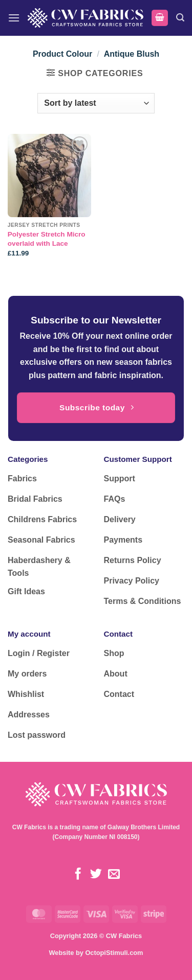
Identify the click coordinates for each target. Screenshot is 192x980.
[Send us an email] (114, 875)
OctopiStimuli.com (114, 953)
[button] (14, 18)
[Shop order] (96, 103)
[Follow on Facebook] (78, 875)
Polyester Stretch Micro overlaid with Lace (47, 239)
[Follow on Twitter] (96, 875)
